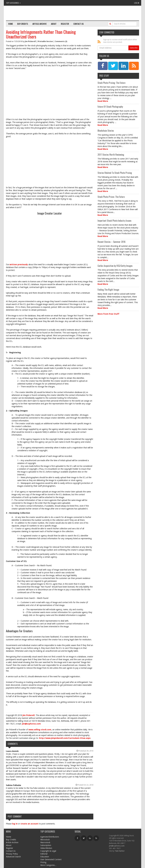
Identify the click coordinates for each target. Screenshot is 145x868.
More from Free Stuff (108, 314)
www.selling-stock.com (40, 730)
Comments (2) (61, 41)
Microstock (45, 840)
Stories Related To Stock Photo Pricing (115, 173)
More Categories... (48, 865)
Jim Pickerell (30, 41)
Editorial (44, 854)
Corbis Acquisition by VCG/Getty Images (115, 266)
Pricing (43, 862)
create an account (30, 824)
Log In (137, 3)
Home (11, 24)
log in (15, 824)
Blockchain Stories (106, 131)
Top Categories (13, 3)
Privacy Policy (12, 854)
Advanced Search (13, 857)
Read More (103, 101)
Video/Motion (46, 848)
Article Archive (40, 24)
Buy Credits (23, 24)
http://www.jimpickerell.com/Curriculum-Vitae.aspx (65, 738)
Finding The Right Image (108, 290)
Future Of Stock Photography (110, 107)
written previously (19, 264)
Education (45, 857)
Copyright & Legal (48, 851)
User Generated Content (51, 859)
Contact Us (79, 24)
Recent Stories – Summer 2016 (112, 242)
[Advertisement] (50, 92)
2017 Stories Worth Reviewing (111, 155)
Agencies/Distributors (50, 837)
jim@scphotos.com (31, 724)
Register (65, 24)
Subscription (46, 845)
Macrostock (45, 842)
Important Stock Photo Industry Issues (114, 221)
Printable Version (45, 41)
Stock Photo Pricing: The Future (111, 83)
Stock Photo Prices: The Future (111, 197)
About (54, 24)
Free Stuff (104, 76)
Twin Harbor (120, 851)
